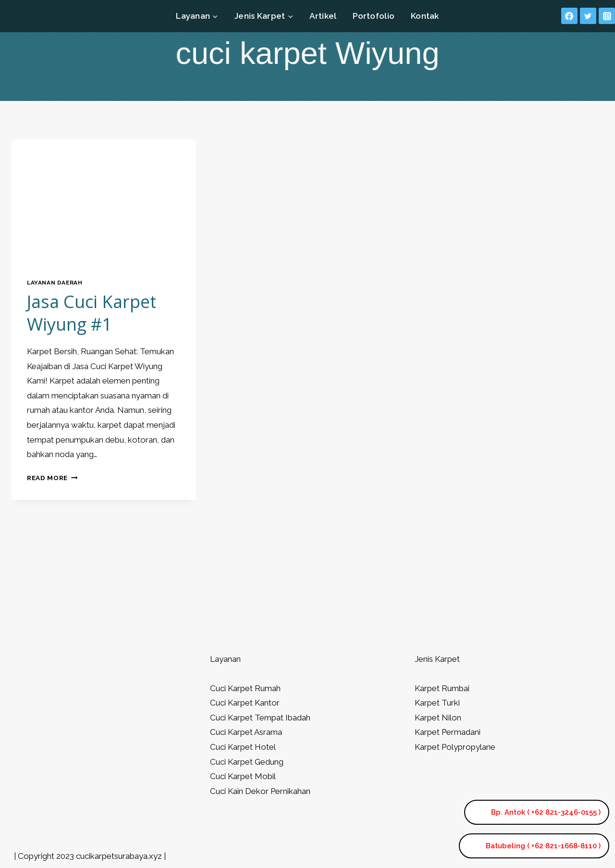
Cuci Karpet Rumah (245, 688)
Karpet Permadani (448, 732)
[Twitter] (588, 16)
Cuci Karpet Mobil (243, 776)
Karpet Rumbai (442, 688)
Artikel (323, 16)
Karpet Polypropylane (455, 747)
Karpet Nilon (438, 718)
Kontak (425, 16)
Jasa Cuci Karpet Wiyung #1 (92, 313)
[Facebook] (569, 16)
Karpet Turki (437, 703)
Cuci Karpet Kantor (245, 703)
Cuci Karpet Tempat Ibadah (260, 718)
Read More (52, 478)
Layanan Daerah (55, 283)
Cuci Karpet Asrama (246, 732)
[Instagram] (607, 16)
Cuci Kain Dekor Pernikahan (260, 791)
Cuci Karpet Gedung (247, 762)
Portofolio (374, 16)
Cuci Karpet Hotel (243, 747)
